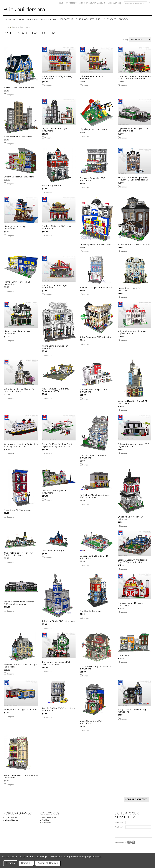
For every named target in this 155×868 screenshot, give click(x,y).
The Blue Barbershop (90, 611)
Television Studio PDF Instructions (58, 621)
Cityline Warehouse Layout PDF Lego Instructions (133, 130)
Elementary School (51, 186)
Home (61, 3)
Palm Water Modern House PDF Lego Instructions (133, 445)
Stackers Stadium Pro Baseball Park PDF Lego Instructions (133, 561)
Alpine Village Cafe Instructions (19, 88)
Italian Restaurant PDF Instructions (96, 337)
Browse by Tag (17, 27)
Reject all (26, 863)
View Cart (112, 3)
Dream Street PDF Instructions (19, 177)
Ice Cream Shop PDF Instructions (96, 287)
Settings (10, 863)
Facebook (129, 842)
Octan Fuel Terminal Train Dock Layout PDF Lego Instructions (57, 445)
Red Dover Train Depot (53, 551)
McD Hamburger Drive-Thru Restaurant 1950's (56, 390)
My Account (71, 3)
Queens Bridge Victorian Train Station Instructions (19, 554)
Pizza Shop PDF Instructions (18, 510)
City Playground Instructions (93, 129)
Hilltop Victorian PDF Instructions (134, 245)
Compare (10, 95)
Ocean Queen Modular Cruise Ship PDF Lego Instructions (21, 445)
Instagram (133, 842)
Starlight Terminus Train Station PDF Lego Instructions (19, 603)
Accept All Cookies (48, 863)
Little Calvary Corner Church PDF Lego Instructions (20, 390)
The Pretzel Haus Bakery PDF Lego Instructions (56, 663)
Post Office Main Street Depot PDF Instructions (95, 496)
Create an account (97, 3)
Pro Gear (33, 19)
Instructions (49, 19)
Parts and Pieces (15, 19)
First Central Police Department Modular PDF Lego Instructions (133, 179)
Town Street (124, 655)
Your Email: (119, 827)
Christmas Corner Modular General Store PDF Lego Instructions (134, 78)
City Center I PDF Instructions (18, 137)
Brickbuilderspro (11, 817)
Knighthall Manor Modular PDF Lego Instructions (132, 332)
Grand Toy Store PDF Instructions (96, 245)
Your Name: (119, 822)
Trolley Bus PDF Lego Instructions (20, 710)
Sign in (82, 3)
